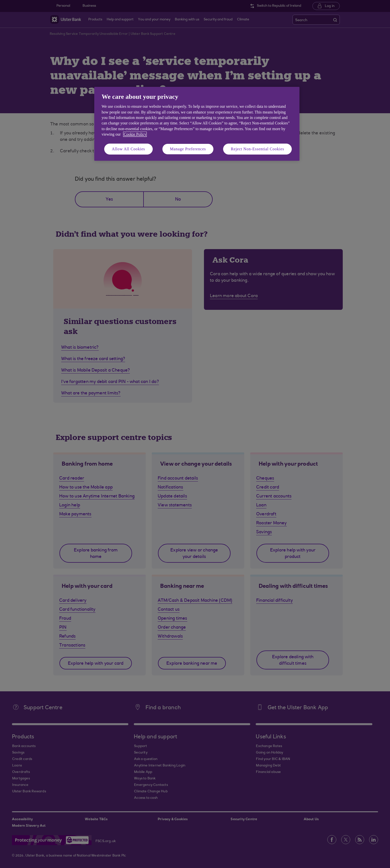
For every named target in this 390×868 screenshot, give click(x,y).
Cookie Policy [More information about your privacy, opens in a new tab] (135, 134)
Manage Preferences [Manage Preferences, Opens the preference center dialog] (188, 149)
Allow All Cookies (129, 149)
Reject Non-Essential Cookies (257, 149)
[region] (197, 124)
